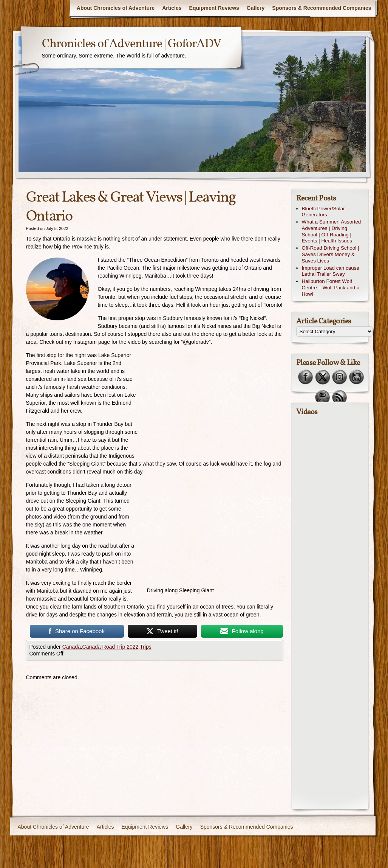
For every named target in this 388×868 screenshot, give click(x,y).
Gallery (256, 8)
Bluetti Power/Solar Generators (323, 212)
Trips (146, 647)
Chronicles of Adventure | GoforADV (131, 44)
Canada (72, 647)
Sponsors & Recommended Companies (322, 8)
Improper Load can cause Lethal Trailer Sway (331, 271)
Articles (172, 8)
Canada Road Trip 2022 (111, 647)
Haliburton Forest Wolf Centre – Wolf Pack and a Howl (331, 288)
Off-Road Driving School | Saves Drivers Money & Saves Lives (331, 254)
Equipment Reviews (214, 8)
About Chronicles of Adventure (116, 8)
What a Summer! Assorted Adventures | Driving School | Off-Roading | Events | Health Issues (332, 231)
